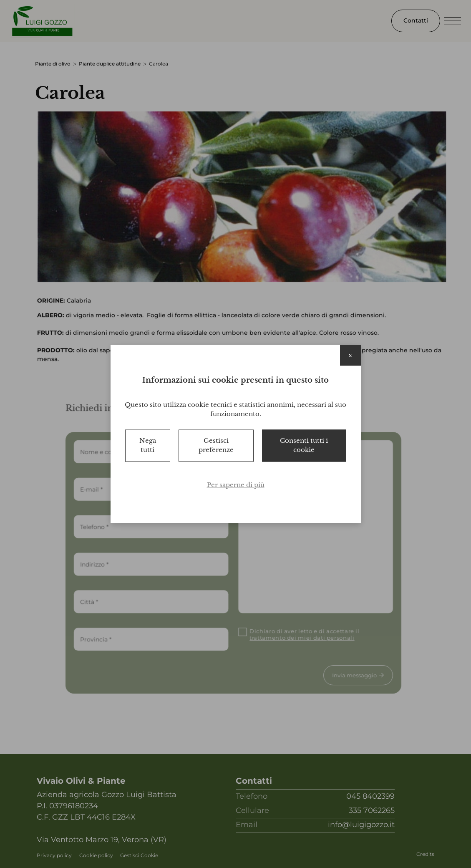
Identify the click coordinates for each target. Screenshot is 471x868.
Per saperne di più (236, 485)
